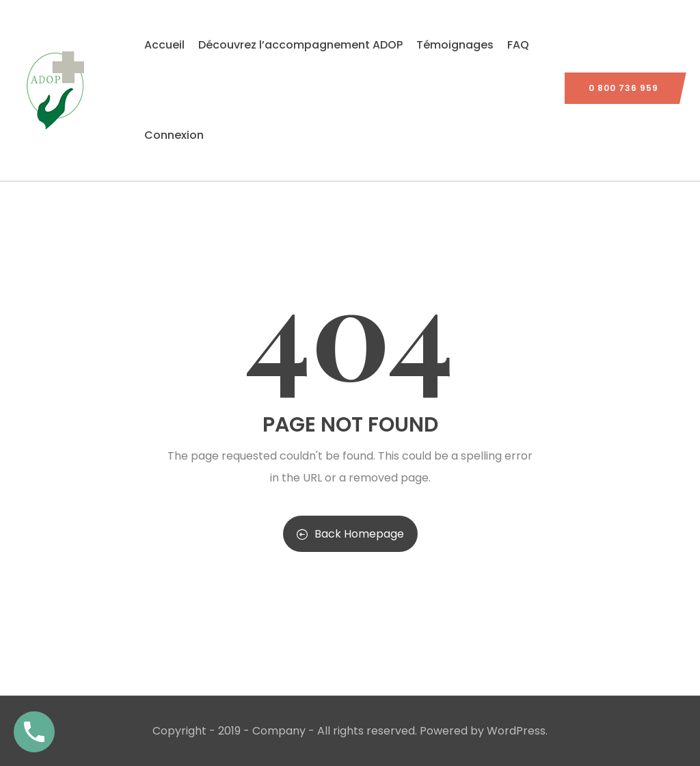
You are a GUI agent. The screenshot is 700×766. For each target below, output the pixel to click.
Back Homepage (350, 534)
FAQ (518, 45)
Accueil (164, 45)
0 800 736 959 (623, 88)
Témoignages (455, 45)
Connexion (174, 135)
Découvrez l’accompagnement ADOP (300, 45)
